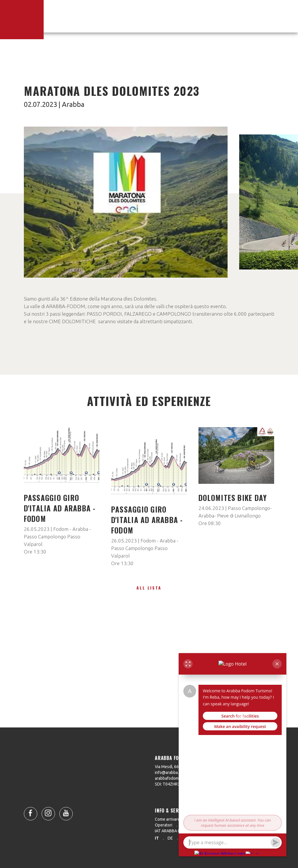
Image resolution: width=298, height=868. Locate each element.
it (157, 838)
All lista (149, 588)
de (170, 838)
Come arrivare (167, 819)
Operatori (164, 825)
